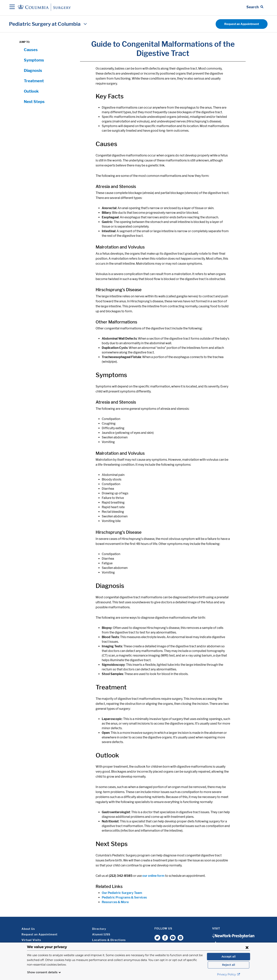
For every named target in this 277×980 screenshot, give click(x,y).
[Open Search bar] (255, 7)
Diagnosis (33, 71)
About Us (28, 929)
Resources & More (115, 902)
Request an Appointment (242, 24)
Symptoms (34, 60)
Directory (99, 929)
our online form (153, 876)
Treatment (34, 81)
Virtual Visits (31, 940)
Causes (31, 50)
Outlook (31, 91)
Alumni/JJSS (101, 934)
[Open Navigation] (12, 7)
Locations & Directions (109, 940)
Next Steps (34, 102)
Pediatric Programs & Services (124, 897)
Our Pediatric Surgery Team (122, 893)
